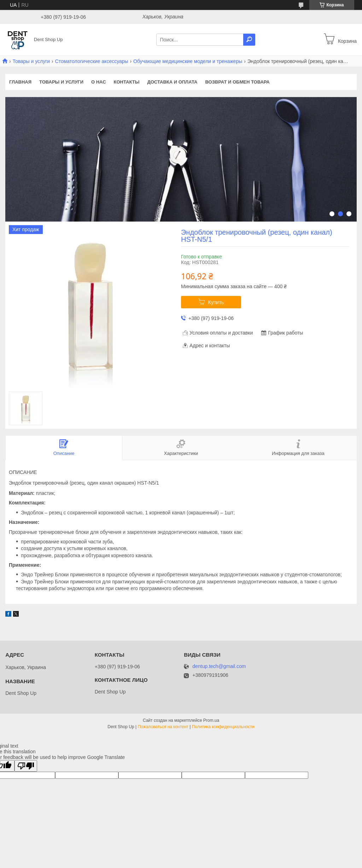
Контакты (127, 82)
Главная (20, 82)
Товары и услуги (31, 61)
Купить (216, 302)
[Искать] (249, 40)
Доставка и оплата (172, 82)
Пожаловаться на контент (163, 727)
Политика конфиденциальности (223, 727)
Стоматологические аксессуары (92, 61)
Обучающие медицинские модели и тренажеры (188, 61)
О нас (99, 82)
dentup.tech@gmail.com (219, 666)
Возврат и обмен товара (238, 82)
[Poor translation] (26, 766)
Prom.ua (211, 720)
